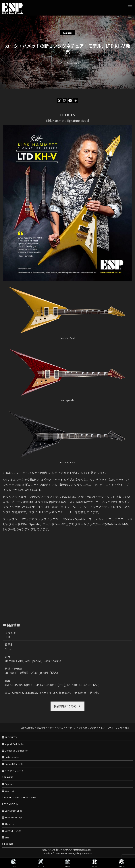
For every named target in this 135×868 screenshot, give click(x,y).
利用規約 (9, 844)
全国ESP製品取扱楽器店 (20, 693)
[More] (76, 101)
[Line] (70, 101)
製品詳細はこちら (65, 706)
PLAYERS (9, 777)
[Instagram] (65, 101)
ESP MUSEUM (11, 804)
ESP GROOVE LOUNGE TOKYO (20, 797)
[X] (59, 101)
